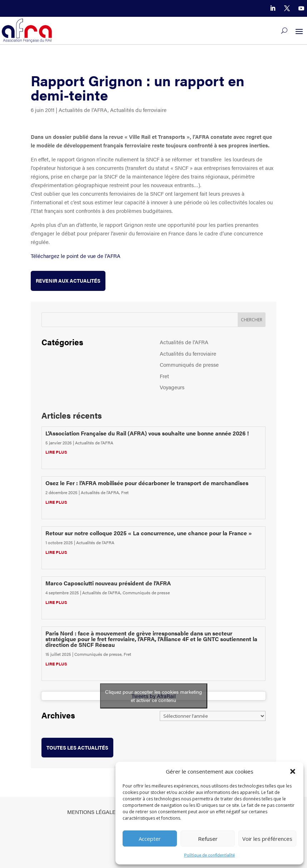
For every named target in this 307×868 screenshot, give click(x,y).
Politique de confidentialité (209, 855)
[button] (293, 771)
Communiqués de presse (189, 364)
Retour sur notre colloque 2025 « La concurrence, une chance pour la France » (149, 533)
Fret (164, 376)
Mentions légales (93, 812)
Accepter (150, 839)
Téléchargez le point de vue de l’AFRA (76, 256)
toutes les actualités (77, 747)
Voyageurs (172, 387)
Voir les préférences (267, 839)
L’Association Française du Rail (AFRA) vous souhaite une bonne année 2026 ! (147, 433)
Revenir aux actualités (68, 281)
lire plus (56, 452)
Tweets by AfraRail (154, 696)
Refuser (208, 839)
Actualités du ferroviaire (138, 110)
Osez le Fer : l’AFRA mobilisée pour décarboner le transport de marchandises (147, 483)
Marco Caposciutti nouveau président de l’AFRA (108, 583)
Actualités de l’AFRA (83, 110)
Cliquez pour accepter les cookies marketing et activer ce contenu (153, 696)
